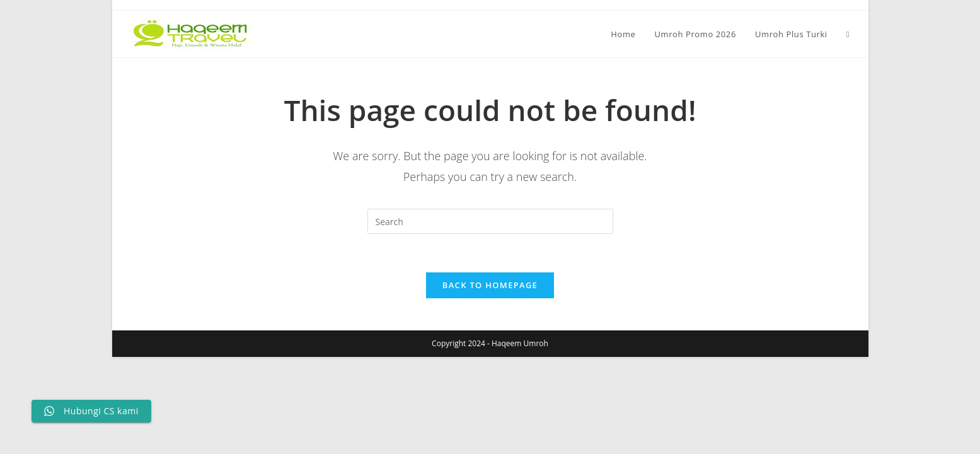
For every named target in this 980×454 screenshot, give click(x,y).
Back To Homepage (490, 285)
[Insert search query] (490, 221)
